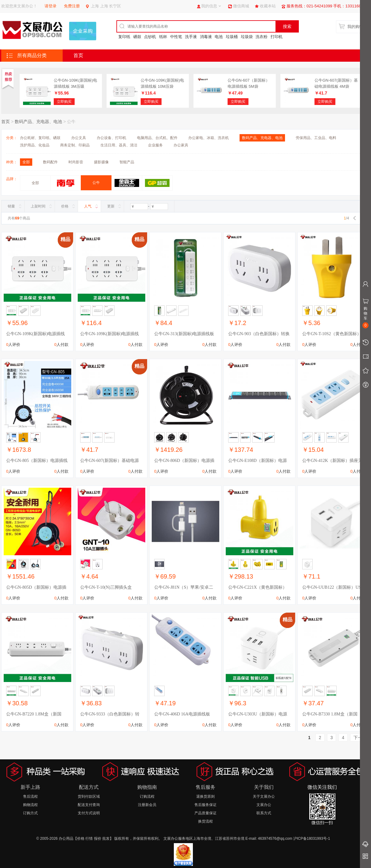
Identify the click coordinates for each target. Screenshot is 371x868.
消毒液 (206, 37)
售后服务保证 (205, 805)
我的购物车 (357, 27)
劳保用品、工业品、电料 (316, 138)
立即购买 (64, 102)
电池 (219, 37)
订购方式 (30, 813)
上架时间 (38, 206)
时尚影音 (76, 162)
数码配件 (50, 162)
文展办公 (264, 805)
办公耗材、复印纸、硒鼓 (40, 138)
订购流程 (147, 796)
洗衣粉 (262, 37)
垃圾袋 (247, 37)
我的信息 (209, 6)
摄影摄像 (101, 162)
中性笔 (176, 37)
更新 (111, 206)
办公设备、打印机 (111, 138)
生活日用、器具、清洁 (119, 145)
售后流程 (30, 796)
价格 (65, 206)
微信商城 (241, 6)
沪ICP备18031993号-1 (312, 839)
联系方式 (264, 813)
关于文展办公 (264, 796)
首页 (78, 55)
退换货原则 (205, 796)
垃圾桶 (232, 37)
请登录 (51, 6)
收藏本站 (268, 6)
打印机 (277, 37)
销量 (11, 206)
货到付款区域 (89, 796)
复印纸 (124, 37)
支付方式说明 (89, 813)
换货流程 (205, 821)
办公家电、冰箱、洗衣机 (209, 138)
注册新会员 (147, 805)
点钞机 (150, 37)
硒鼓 (137, 37)
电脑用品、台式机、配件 (157, 138)
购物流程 (30, 805)
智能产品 (127, 162)
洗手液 (191, 37)
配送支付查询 (89, 805)
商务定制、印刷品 (75, 145)
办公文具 (79, 138)
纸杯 (163, 37)
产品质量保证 (205, 813)
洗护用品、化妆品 (35, 145)
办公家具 (181, 145)
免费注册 (72, 6)
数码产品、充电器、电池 (38, 122)
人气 (88, 206)
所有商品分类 (32, 55)
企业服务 (155, 145)
